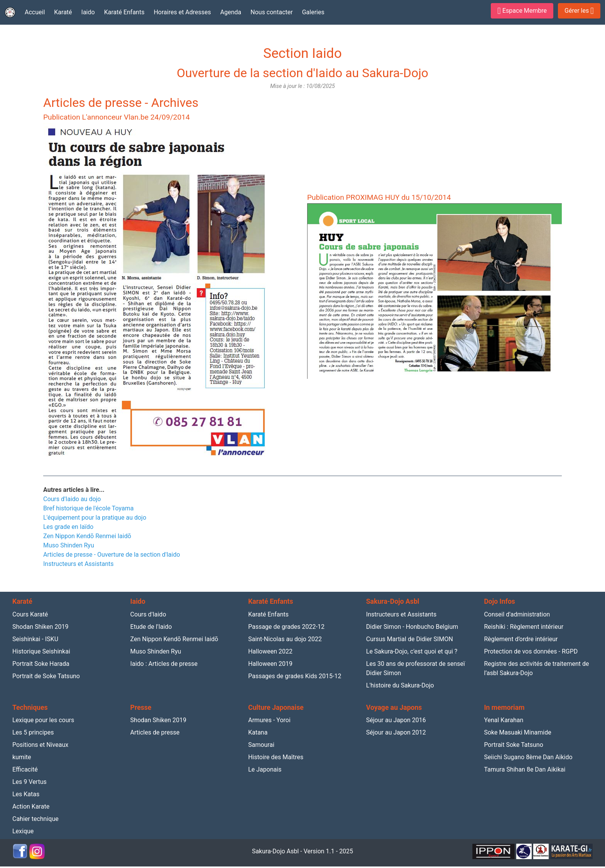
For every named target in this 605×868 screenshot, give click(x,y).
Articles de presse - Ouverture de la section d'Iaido (112, 555)
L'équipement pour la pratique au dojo (95, 518)
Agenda (231, 12)
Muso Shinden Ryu (69, 545)
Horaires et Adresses (182, 12)
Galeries (313, 12)
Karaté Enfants (124, 12)
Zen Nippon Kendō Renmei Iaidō (87, 536)
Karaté (63, 12)
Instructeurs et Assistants (79, 564)
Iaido (88, 12)
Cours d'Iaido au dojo (72, 499)
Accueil (35, 12)
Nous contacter (271, 12)
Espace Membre (522, 11)
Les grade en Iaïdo (68, 527)
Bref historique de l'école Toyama (89, 508)
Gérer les (579, 11)
